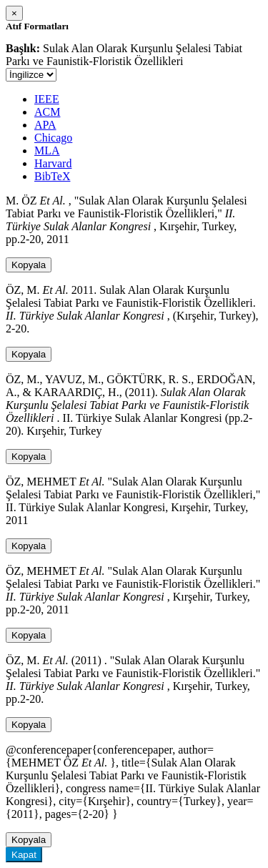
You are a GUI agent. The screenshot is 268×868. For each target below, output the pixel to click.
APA (45, 125)
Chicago (53, 138)
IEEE (47, 99)
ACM (47, 112)
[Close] (14, 13)
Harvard (53, 163)
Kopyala (29, 265)
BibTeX (52, 176)
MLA (47, 151)
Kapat (24, 855)
